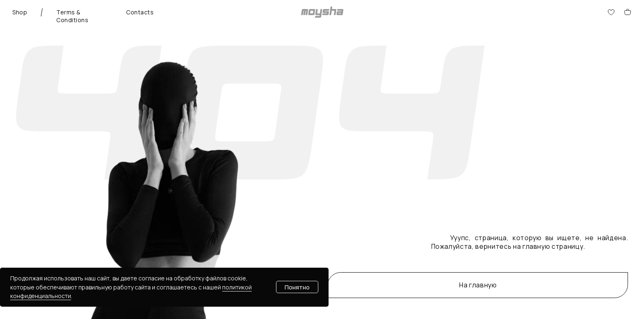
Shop (20, 12)
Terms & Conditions (72, 16)
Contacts (140, 12)
